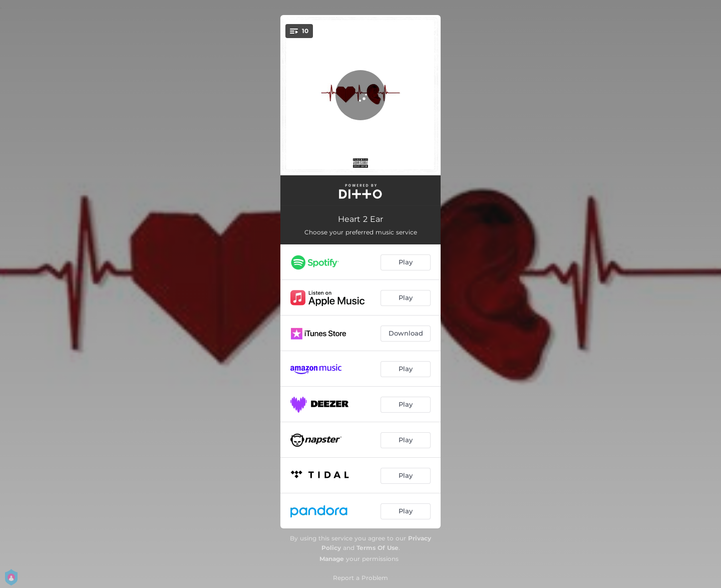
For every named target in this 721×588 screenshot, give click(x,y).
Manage (332, 559)
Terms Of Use (378, 548)
